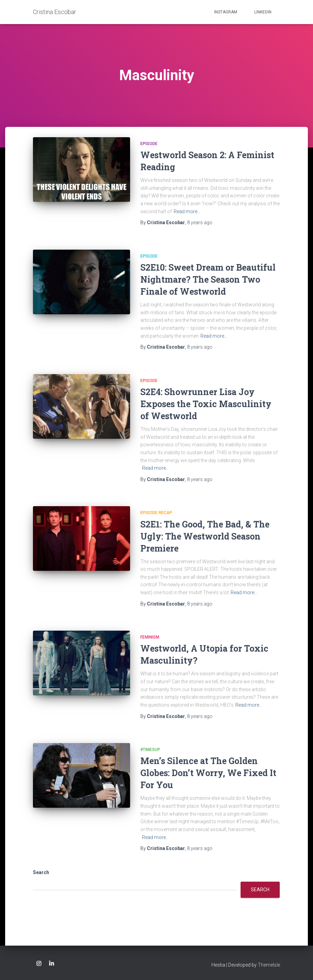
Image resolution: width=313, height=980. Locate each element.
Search (41, 872)
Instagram (226, 12)
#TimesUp (150, 750)
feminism (150, 637)
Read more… (187, 211)
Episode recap (156, 513)
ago (200, 222)
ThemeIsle (269, 965)
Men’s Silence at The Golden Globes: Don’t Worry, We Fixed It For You (208, 773)
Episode (149, 144)
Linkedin (263, 12)
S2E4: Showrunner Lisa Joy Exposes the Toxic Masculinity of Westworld (206, 404)
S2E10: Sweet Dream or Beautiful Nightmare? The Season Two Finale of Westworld (208, 279)
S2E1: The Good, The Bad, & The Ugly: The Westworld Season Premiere (205, 536)
